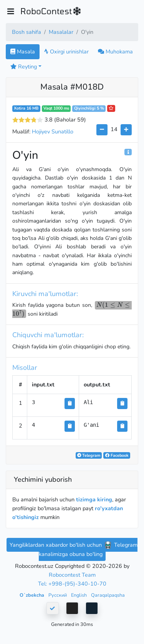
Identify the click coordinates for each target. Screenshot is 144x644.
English (79, 595)
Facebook (117, 455)
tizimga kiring (94, 499)
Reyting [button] (24, 67)
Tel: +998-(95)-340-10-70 (72, 584)
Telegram (89, 455)
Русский (58, 595)
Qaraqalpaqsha (108, 595)
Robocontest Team (72, 575)
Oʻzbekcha (32, 595)
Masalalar (61, 32)
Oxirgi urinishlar (66, 52)
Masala (23, 52)
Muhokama (115, 52)
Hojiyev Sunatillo (53, 131)
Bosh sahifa (26, 32)
